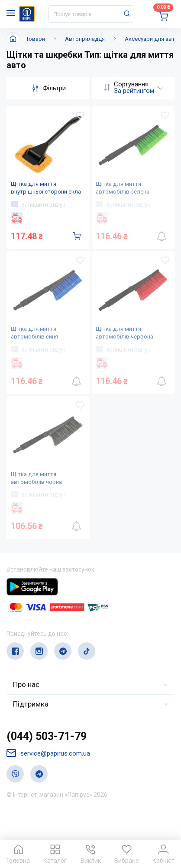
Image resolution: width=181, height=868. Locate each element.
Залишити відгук (39, 212)
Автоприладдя (85, 39)
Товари (36, 39)
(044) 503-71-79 (47, 764)
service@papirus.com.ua (48, 781)
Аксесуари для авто (152, 39)
